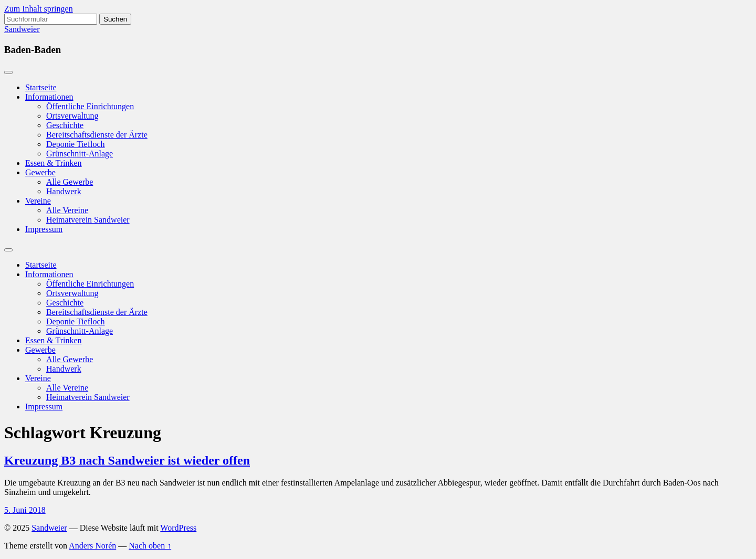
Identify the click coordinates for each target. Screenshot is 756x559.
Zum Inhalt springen (39, 9)
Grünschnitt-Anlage (80, 154)
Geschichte (65, 125)
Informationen (49, 97)
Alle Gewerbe (70, 182)
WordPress (178, 528)
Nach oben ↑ (150, 546)
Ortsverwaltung (72, 116)
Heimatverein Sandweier (88, 220)
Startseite (41, 87)
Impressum (44, 229)
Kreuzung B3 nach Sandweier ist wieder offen (127, 460)
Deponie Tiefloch (76, 144)
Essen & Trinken (54, 163)
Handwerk (64, 191)
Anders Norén (92, 546)
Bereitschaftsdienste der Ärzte (97, 135)
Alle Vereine (67, 210)
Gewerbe (40, 172)
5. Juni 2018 (25, 510)
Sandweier (22, 29)
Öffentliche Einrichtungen (90, 106)
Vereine (38, 201)
